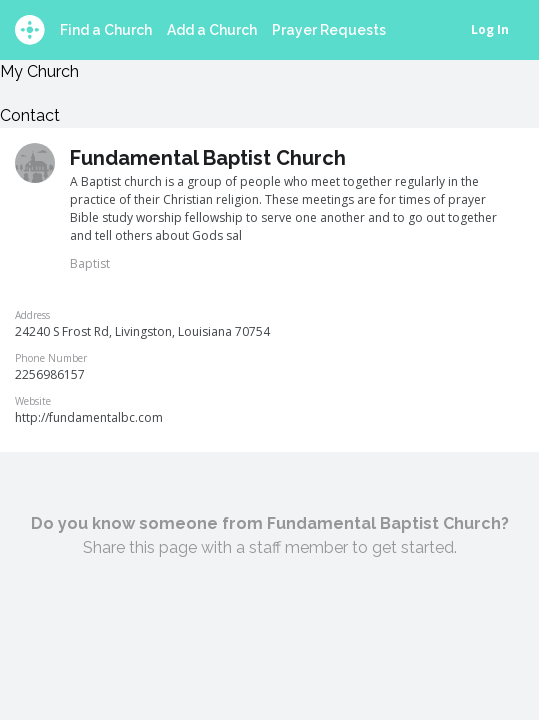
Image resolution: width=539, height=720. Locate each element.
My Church (39, 71)
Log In (490, 29)
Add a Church (212, 30)
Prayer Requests (329, 30)
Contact (30, 115)
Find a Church (106, 30)
